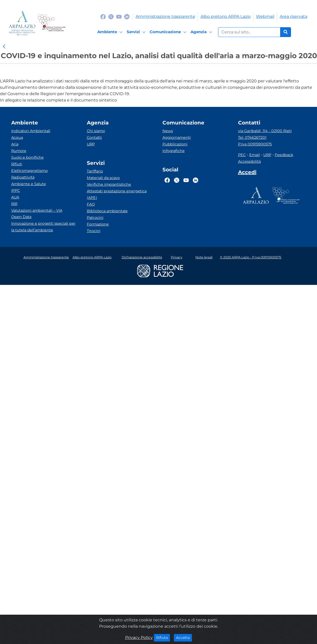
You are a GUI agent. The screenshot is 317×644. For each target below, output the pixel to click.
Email (255, 155)
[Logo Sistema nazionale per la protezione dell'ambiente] (51, 23)
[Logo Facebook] (103, 16)
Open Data (21, 217)
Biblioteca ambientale (107, 211)
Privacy (177, 257)
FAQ (91, 204)
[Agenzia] (202, 32)
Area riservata (293, 16)
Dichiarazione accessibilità (142, 257)
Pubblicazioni (175, 144)
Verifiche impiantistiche (109, 184)
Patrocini (95, 218)
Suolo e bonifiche (27, 157)
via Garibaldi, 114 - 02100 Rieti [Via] (265, 131)
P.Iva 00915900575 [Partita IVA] (255, 144)
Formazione (98, 224)
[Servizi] (137, 32)
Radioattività (23, 177)
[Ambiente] (111, 32)
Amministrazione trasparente (165, 16)
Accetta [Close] (184, 637)
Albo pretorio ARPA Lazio (226, 16)
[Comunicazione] (169, 32)
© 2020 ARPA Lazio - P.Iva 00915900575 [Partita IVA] (251, 257)
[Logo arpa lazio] (22, 23)
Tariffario (95, 171)
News (168, 131)
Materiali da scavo (103, 178)
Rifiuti (17, 164)
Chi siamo (96, 131)
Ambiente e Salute (29, 184)
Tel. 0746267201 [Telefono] (252, 137)
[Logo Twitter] (111, 16)
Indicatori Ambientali (31, 131)
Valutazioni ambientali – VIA (37, 210)
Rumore (19, 151)
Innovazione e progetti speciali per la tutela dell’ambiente (43, 227)
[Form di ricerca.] (249, 32)
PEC (242, 155)
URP (91, 144)
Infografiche (174, 151)
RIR (14, 204)
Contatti (94, 137)
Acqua (17, 137)
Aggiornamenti (177, 137)
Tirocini (94, 231)
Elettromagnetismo (30, 171)
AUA (15, 197)
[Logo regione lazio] (160, 270)
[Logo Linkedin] (127, 16)
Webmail (265, 16)
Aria (15, 144)
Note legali (204, 257)
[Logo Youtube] (119, 16)
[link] (4, 47)
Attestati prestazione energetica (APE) (117, 194)
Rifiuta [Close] (163, 637)
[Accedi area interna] (247, 173)
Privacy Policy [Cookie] (139, 637)
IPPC (16, 191)
